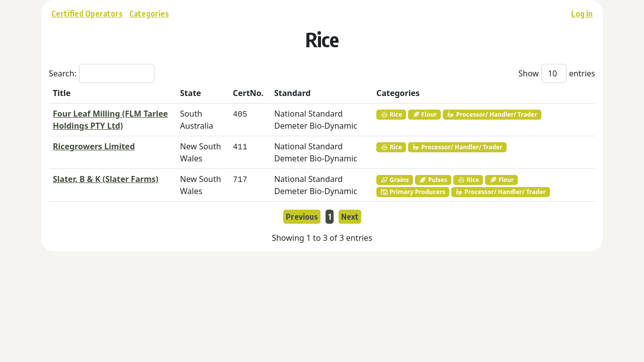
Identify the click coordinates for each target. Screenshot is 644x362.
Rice (391, 114)
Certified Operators (87, 14)
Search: (102, 73)
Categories (149, 14)
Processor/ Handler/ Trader (492, 114)
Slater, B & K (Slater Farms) (106, 179)
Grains (395, 180)
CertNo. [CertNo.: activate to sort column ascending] (248, 93)
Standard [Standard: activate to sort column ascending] (292, 93)
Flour (424, 114)
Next (350, 217)
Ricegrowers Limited (94, 146)
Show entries (557, 73)
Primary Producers (413, 192)
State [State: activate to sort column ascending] (191, 93)
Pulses (433, 180)
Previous (302, 217)
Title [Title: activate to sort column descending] (62, 93)
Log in (582, 14)
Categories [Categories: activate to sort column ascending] (398, 93)
